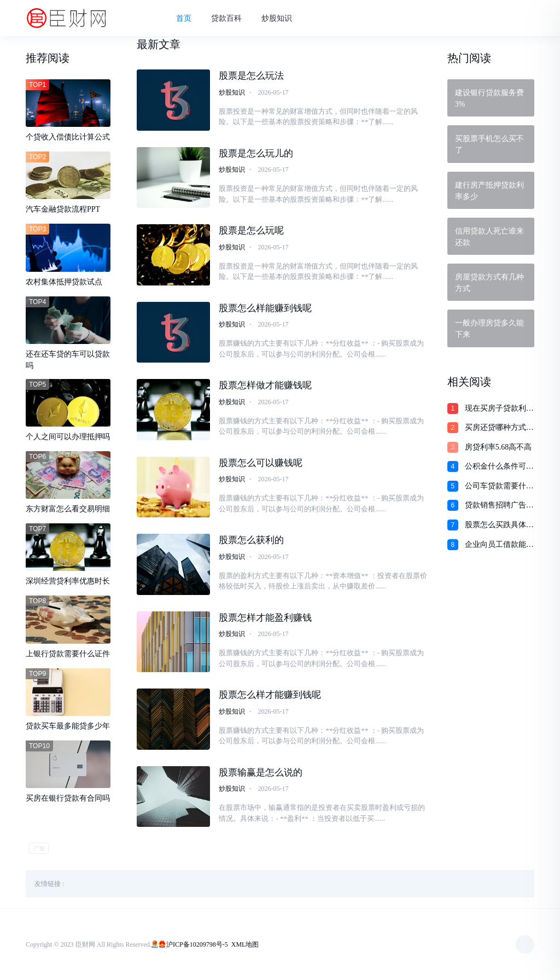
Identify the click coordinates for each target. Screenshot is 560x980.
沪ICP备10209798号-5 (197, 944)
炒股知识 (277, 18)
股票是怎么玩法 (251, 76)
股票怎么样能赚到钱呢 (265, 308)
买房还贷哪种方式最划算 (499, 428)
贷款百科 (226, 18)
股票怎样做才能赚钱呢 (265, 385)
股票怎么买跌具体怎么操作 (499, 526)
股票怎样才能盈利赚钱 (265, 618)
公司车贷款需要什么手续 (499, 487)
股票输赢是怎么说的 (261, 772)
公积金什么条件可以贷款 (499, 467)
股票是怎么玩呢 (251, 231)
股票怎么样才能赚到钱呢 (270, 695)
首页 (184, 18)
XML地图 (245, 944)
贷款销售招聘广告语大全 (499, 506)
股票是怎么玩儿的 (256, 153)
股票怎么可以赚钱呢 (261, 463)
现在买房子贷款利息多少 (499, 409)
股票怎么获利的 (251, 540)
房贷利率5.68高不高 (498, 447)
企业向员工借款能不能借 (499, 545)
